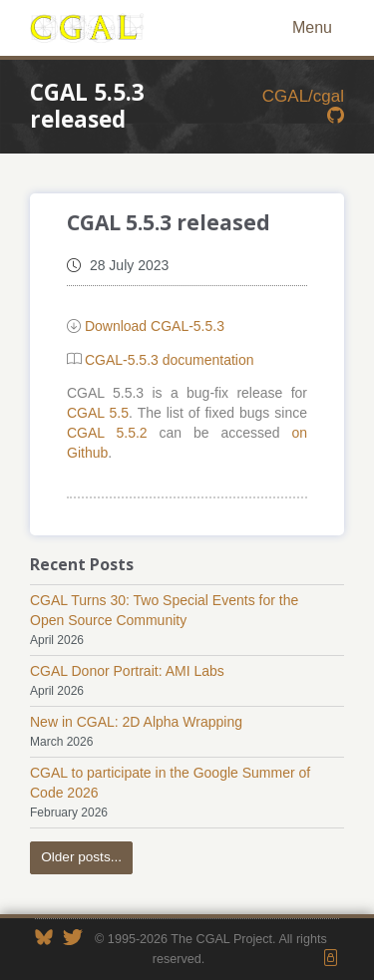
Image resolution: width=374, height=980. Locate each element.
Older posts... (81, 857)
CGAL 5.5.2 (107, 433)
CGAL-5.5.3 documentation (170, 360)
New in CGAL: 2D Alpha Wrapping (136, 722)
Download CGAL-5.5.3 (155, 326)
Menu (312, 27)
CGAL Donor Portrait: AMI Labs (127, 671)
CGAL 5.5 (98, 413)
